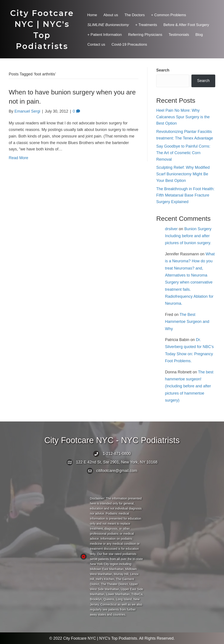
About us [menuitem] (111, 15)
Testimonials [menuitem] (179, 35)
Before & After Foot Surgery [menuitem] (186, 25)
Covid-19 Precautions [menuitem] (129, 44)
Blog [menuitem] (199, 35)
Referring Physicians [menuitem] (145, 35)
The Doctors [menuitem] (135, 15)
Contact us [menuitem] (96, 44)
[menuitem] (108, 25)
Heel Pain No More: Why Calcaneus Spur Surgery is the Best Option (183, 117)
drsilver (171, 229)
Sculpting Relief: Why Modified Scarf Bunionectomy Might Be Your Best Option (183, 174)
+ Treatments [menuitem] (146, 25)
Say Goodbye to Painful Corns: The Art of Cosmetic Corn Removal (183, 153)
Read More (18, 158)
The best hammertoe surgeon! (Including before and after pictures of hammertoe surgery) (189, 386)
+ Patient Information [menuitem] (104, 35)
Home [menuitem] (92, 15)
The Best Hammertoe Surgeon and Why (187, 322)
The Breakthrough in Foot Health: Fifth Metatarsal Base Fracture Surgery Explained (185, 195)
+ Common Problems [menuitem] (168, 15)
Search (163, 70)
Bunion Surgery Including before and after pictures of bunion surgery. (188, 236)
